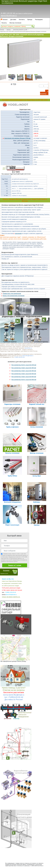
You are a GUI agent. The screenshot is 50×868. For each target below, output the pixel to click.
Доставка (13, 20)
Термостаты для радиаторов (12, 294)
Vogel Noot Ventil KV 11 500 (20, 29)
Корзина (6, 570)
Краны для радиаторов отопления (14, 296)
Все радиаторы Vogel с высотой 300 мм (24, 368)
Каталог (5, 20)
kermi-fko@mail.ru (9, 16)
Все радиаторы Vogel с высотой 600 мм (24, 377)
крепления (18, 233)
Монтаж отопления (15, 23)
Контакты (22, 20)
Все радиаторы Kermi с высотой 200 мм (24, 365)
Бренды (30, 20)
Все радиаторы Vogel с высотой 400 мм (24, 371)
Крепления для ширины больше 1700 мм (17, 138)
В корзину (44, 93)
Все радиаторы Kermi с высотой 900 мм (24, 380)
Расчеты (4, 23)
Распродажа (39, 20)
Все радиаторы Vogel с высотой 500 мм (24, 374)
